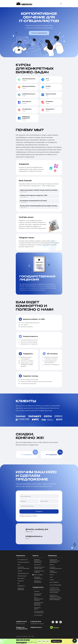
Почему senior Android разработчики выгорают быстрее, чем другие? (43, 206)
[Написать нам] (75, 641)
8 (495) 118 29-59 (36, 622)
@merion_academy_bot (37, 529)
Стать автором (38, 615)
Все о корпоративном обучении (39, 599)
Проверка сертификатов (38, 578)
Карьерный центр (37, 608)
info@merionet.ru (34, 536)
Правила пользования (53, 572)
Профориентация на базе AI (39, 572)
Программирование (29, 79)
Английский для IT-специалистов (39, 612)
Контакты (37, 591)
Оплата (52, 575)
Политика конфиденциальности (56, 568)
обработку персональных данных (29, 516)
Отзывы (52, 580)
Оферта (52, 565)
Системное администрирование (23, 568)
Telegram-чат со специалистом (22, 628)
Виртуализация (51, 94)
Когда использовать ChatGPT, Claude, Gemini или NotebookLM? (41, 190)
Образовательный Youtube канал (39, 568)
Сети (47, 79)
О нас (51, 577)
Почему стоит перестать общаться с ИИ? (34, 195)
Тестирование (27, 109)
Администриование (29, 86)
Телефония (49, 101)
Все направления (23, 560)
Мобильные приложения (38, 582)
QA (18, 583)
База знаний (38, 565)
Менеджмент (50, 109)
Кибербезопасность (29, 94)
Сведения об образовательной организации (55, 561)
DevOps (48, 86)
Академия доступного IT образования (38, 561)
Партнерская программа (38, 595)
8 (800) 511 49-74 (21, 622)
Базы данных (27, 101)
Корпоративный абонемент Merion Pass (39, 604)
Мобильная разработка (26, 117)
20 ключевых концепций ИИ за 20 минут (33, 201)
